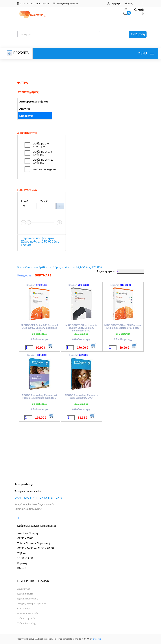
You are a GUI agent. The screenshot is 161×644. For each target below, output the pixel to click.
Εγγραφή (116, 4)
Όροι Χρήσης (24, 609)
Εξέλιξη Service (25, 594)
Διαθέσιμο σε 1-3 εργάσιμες (42, 153)
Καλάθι (139, 10)
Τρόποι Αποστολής (27, 623)
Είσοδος (129, 4)
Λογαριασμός (24, 589)
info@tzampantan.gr (67, 4)
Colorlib (97, 639)
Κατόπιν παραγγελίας (45, 169)
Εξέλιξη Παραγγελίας (28, 599)
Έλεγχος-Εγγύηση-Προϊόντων (32, 604)
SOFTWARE (43, 275)
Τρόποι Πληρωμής (26, 619)
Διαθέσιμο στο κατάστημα (41, 145)
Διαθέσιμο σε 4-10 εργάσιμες (43, 161)
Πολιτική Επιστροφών (28, 614)
